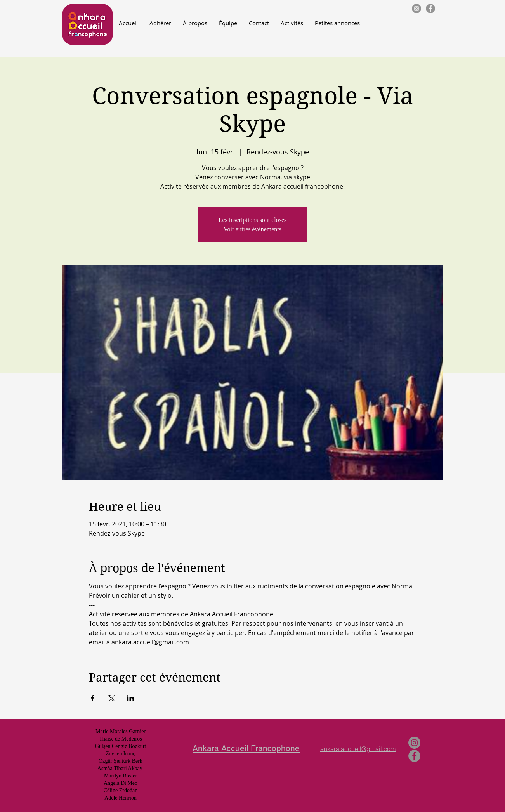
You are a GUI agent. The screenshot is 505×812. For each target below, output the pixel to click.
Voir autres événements (252, 229)
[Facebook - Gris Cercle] (430, 9)
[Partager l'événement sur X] (112, 698)
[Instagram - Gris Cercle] (416, 9)
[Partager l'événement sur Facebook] (93, 698)
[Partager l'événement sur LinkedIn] (131, 698)
